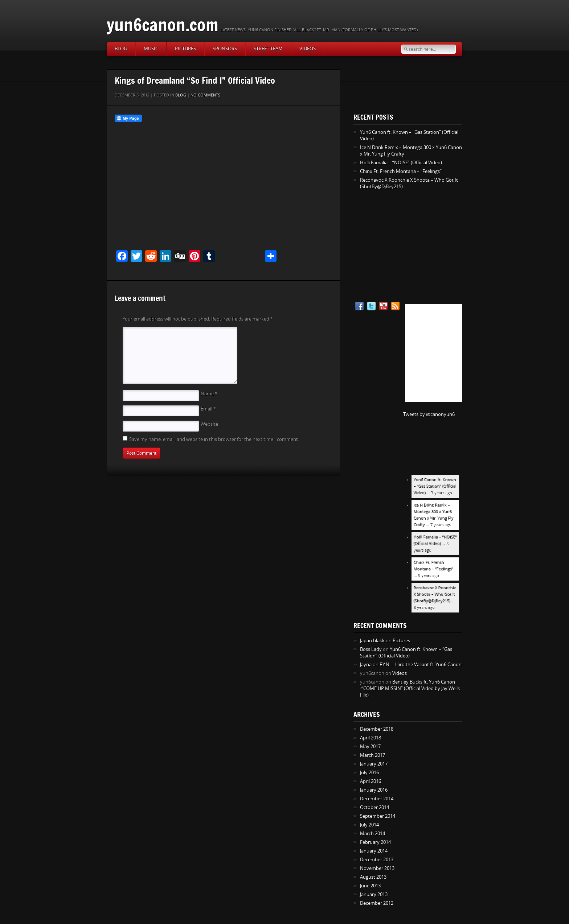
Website (209, 424)
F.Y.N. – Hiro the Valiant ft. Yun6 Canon (421, 665)
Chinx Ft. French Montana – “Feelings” (401, 171)
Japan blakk (372, 641)
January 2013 (374, 894)
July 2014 (369, 825)
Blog (121, 49)
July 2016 (369, 773)
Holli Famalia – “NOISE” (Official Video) (401, 163)
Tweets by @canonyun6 (429, 414)
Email (208, 409)
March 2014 (372, 834)
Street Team (268, 49)
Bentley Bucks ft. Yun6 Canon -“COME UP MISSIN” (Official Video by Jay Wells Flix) (410, 688)
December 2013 (377, 860)
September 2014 (378, 816)
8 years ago (428, 575)
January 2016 (374, 790)
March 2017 (372, 755)
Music (151, 49)
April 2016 (371, 781)
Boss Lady (371, 649)
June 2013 (370, 886)
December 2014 (377, 799)
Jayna (366, 665)
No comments (205, 95)
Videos (308, 49)
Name (209, 394)
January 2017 (374, 764)
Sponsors (225, 49)
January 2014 (374, 851)
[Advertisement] (399, 246)
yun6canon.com (163, 24)
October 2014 (374, 807)
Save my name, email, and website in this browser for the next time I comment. (214, 439)
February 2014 (375, 842)
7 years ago (441, 493)
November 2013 (377, 868)
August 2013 (373, 877)
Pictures (185, 49)
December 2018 (377, 729)
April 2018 (371, 738)
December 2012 (377, 903)
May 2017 (370, 746)
